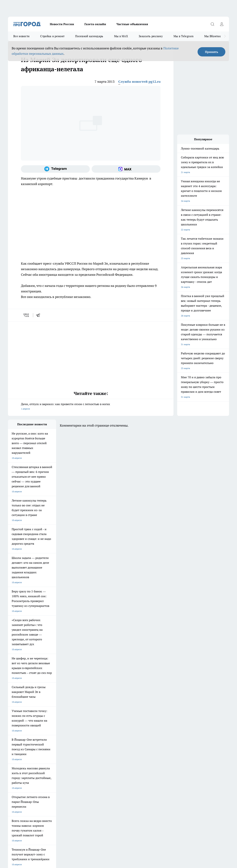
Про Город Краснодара (83, 729)
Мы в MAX (121, 36)
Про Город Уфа (111, 721)
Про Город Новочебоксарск (54, 717)
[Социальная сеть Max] (126, 169)
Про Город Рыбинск (82, 721)
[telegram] (39, 315)
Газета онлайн (95, 24)
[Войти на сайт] (222, 24)
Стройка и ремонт (52, 36)
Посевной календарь (89, 36)
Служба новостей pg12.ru (139, 82)
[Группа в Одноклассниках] (179, 723)
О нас (11, 748)
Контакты (60, 748)
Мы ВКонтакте (214, 36)
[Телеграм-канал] (55, 169)
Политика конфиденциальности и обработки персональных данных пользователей (51, 814)
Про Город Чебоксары (19, 717)
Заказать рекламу (151, 36)
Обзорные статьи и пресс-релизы (119, 743)
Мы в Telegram (183, 36)
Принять (212, 52)
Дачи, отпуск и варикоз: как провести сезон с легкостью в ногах (91, 407)
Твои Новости (15, 721)
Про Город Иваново (145, 717)
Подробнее (123, 809)
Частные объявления (132, 24)
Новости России (62, 24)
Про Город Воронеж (114, 717)
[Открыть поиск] (212, 24)
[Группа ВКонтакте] (170, 723)
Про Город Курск (49, 721)
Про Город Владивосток (52, 729)
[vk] (27, 315)
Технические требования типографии (74, 743)
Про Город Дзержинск (19, 729)
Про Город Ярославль (83, 717)
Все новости (21, 36)
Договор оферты (17, 743)
